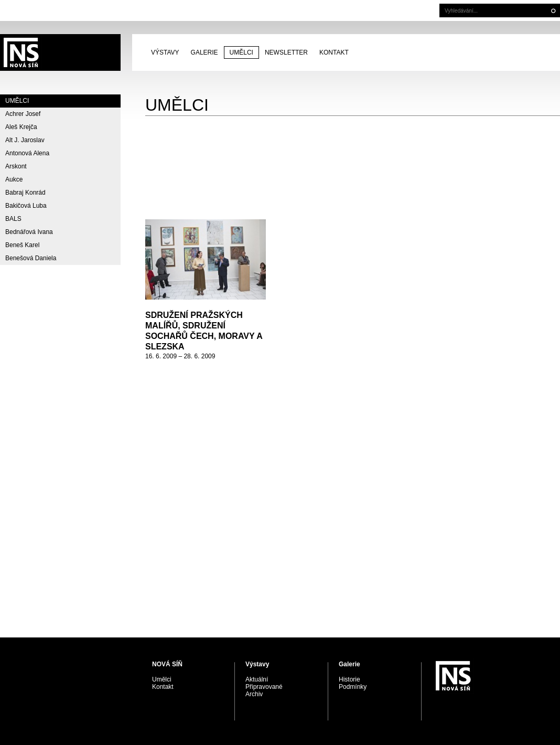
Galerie (204, 52)
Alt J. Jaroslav (25, 140)
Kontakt (334, 52)
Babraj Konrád (25, 193)
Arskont (16, 166)
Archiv (254, 694)
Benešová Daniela (31, 258)
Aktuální (257, 679)
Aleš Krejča (21, 127)
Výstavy (165, 52)
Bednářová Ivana (29, 232)
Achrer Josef (23, 114)
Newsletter (286, 52)
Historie (349, 679)
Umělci (241, 52)
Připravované (264, 687)
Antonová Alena (27, 153)
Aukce (14, 179)
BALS (13, 219)
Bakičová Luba (26, 206)
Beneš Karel (22, 245)
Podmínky (353, 687)
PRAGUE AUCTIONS (60, 52)
